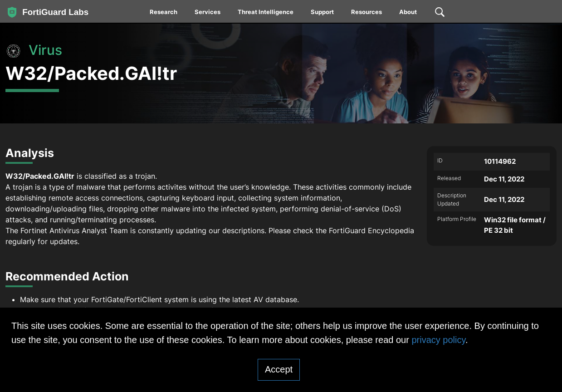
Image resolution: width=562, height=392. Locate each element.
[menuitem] (164, 14)
